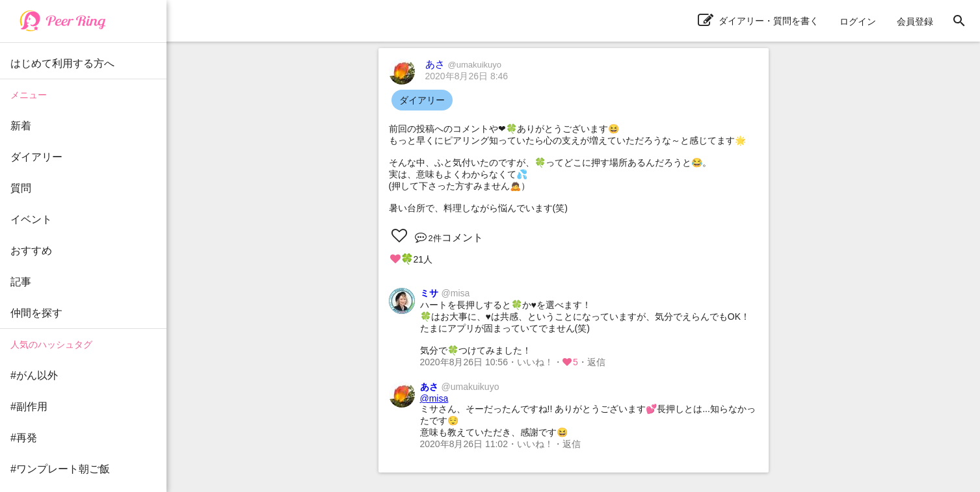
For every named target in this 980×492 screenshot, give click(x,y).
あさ (464, 64)
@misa (434, 398)
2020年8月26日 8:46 (467, 76)
